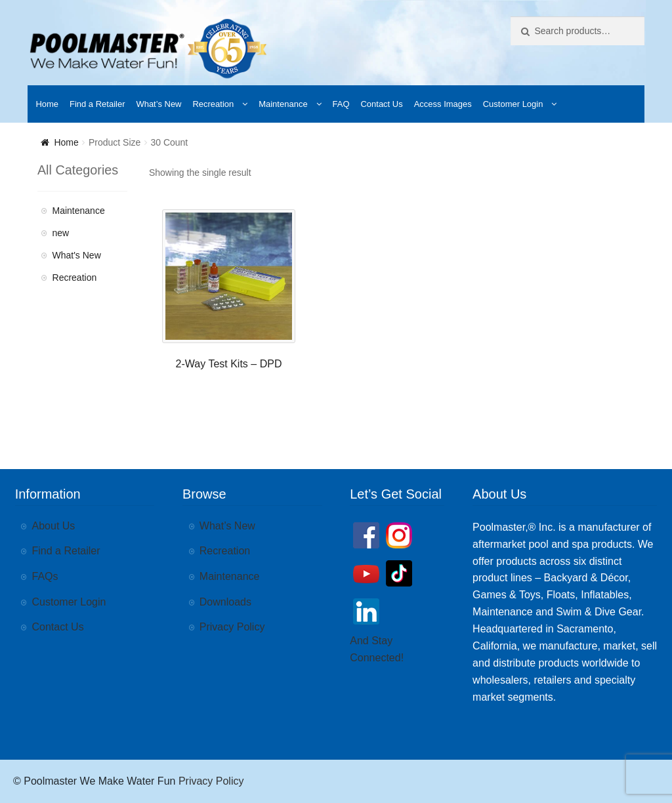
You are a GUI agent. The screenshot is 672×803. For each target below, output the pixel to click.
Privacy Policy (232, 627)
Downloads (225, 602)
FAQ (341, 104)
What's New (77, 255)
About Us (54, 526)
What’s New (158, 104)
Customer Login (513, 104)
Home (47, 104)
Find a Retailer (97, 104)
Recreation (213, 104)
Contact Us (381, 104)
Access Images (443, 104)
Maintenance (283, 104)
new (61, 233)
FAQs (45, 576)
